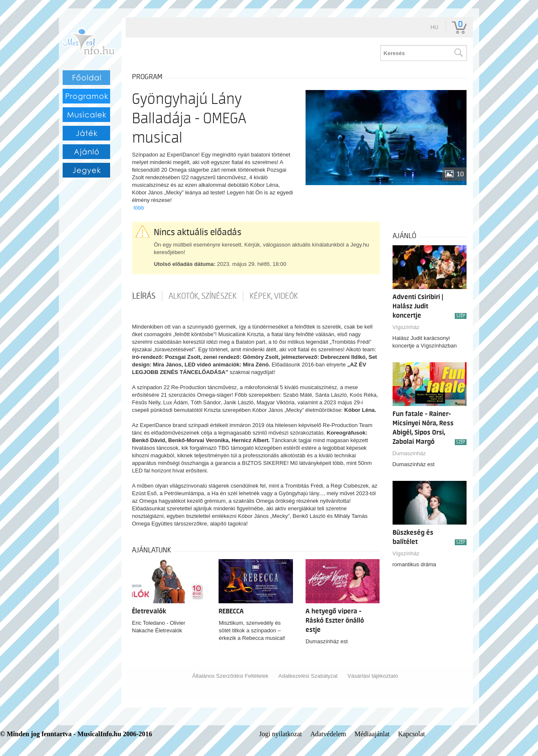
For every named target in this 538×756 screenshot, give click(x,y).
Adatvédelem (328, 734)
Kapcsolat (411, 734)
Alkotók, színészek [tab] (203, 296)
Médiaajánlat (372, 734)
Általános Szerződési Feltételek (230, 676)
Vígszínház (406, 327)
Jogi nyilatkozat (280, 734)
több (139, 208)
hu (434, 27)
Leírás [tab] (144, 296)
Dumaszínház (409, 453)
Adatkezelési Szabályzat (308, 676)
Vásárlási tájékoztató (373, 676)
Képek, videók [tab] (274, 296)
